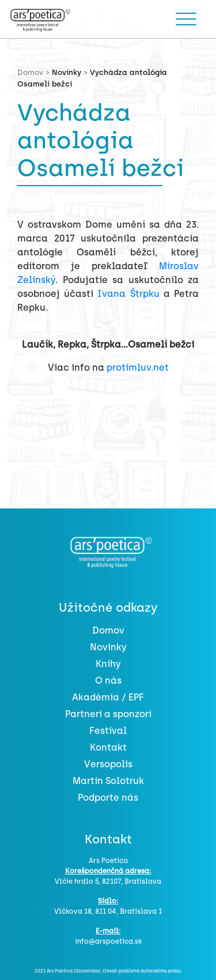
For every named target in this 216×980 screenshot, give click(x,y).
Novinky (67, 72)
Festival (108, 731)
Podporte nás (108, 798)
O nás (108, 681)
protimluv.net (138, 367)
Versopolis (108, 764)
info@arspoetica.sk (108, 941)
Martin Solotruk (108, 781)
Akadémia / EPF (108, 697)
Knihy (108, 664)
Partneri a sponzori (108, 714)
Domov (108, 630)
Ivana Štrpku (128, 294)
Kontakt (108, 747)
